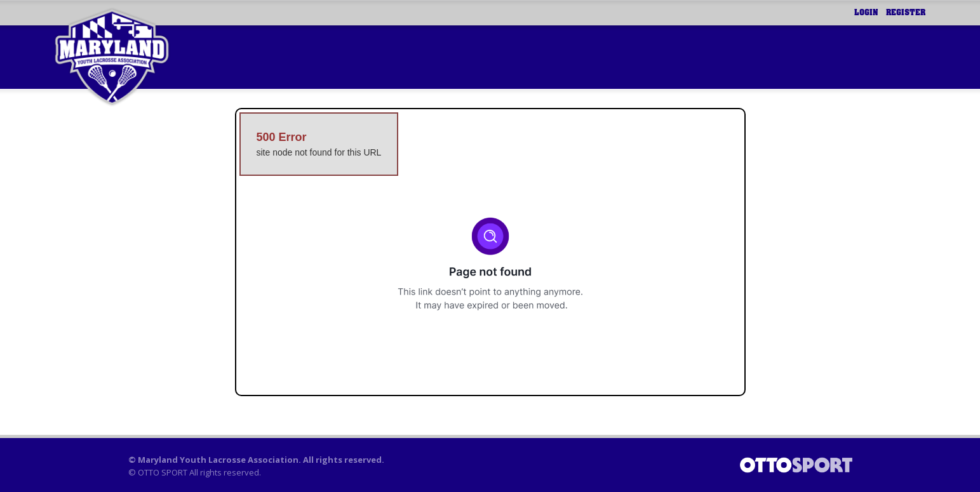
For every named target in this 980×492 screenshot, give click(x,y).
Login (866, 13)
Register (906, 13)
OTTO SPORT (163, 472)
